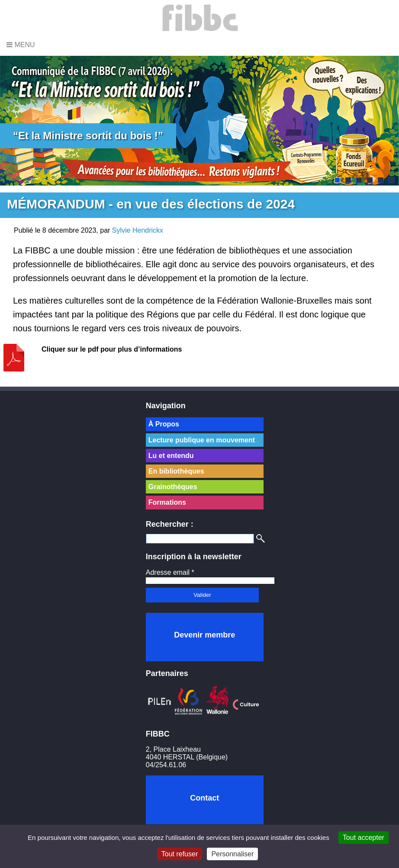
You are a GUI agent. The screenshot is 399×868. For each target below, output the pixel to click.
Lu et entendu (171, 456)
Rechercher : (170, 524)
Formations (167, 502)
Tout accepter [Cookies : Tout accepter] (364, 838)
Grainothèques (173, 487)
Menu (21, 45)
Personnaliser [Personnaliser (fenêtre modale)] (232, 854)
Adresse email (170, 572)
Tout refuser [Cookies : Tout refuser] (180, 854)
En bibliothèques (176, 471)
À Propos (164, 424)
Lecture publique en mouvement (202, 440)
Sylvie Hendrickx (138, 230)
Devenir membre (204, 635)
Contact (204, 798)
